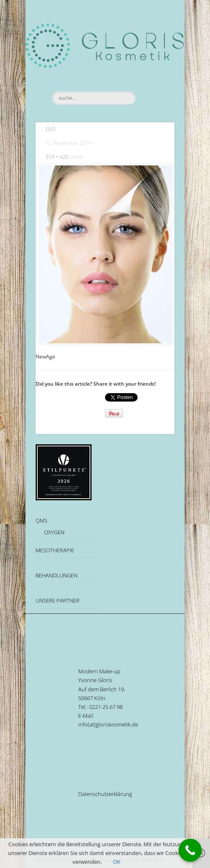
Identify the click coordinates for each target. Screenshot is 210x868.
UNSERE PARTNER (58, 600)
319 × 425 (57, 157)
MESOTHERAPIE (55, 550)
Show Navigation (154, 75)
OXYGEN (54, 532)
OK (117, 862)
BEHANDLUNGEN (56, 575)
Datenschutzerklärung (105, 794)
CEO (50, 129)
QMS (41, 520)
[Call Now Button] (190, 850)
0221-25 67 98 (106, 707)
